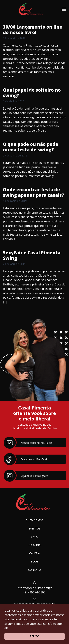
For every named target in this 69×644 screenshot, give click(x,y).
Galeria (34, 553)
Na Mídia (34, 545)
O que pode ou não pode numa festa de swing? (31, 147)
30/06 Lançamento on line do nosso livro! (33, 30)
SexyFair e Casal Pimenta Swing (32, 255)
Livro (35, 537)
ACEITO (34, 636)
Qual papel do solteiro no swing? (32, 93)
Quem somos (34, 520)
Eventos (34, 528)
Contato (34, 570)
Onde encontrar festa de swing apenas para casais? (34, 192)
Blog (34, 561)
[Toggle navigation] (64, 9)
